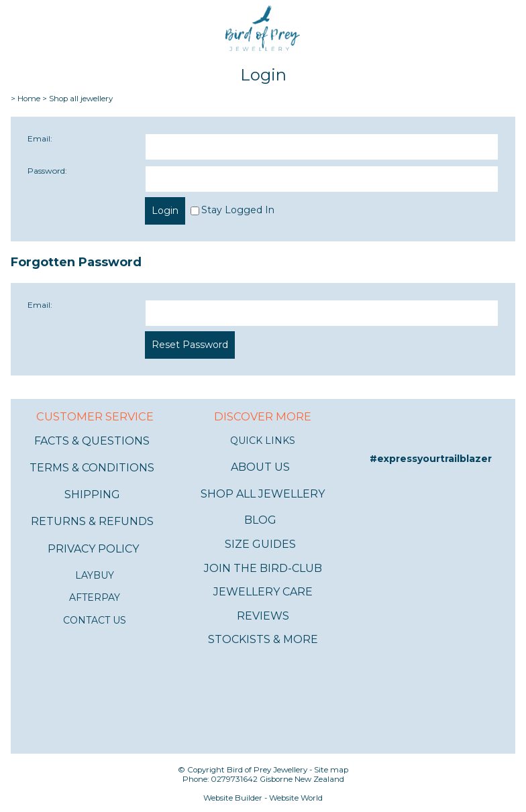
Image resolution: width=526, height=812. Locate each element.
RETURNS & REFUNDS (92, 521)
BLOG (260, 520)
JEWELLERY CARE (263, 592)
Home (29, 99)
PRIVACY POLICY (93, 549)
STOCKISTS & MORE (263, 639)
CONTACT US (95, 620)
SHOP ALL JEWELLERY (263, 494)
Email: (40, 138)
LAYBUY (95, 575)
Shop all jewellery (81, 99)
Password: (47, 171)
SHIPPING (92, 495)
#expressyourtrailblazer (431, 459)
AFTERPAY (95, 597)
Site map (331, 770)
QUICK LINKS (263, 441)
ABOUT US (260, 467)
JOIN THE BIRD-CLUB (263, 568)
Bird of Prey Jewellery (267, 770)
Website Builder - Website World (263, 798)
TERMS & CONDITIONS (92, 468)
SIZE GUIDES (260, 544)
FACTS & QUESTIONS (92, 441)
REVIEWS (263, 616)
